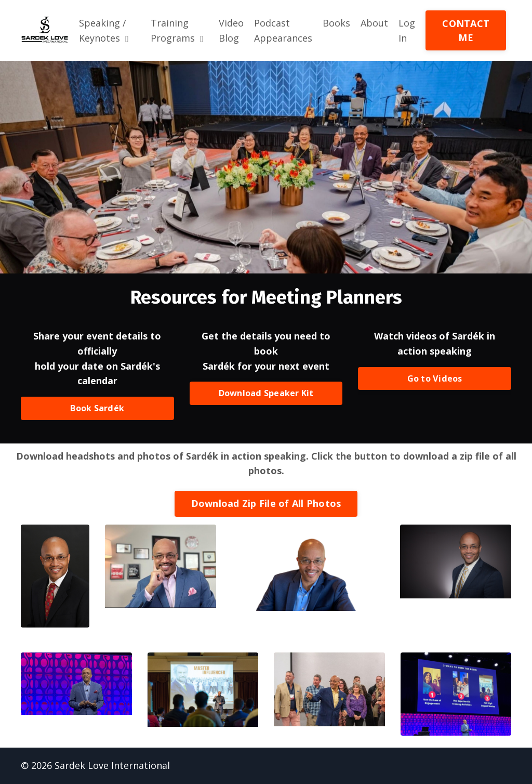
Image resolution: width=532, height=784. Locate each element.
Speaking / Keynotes (104, 30)
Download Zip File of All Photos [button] (266, 504)
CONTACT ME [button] (466, 30)
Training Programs (177, 30)
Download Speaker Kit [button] (266, 394)
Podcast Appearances (283, 30)
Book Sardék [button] (97, 409)
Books (336, 23)
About (374, 23)
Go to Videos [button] (435, 378)
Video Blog (231, 30)
